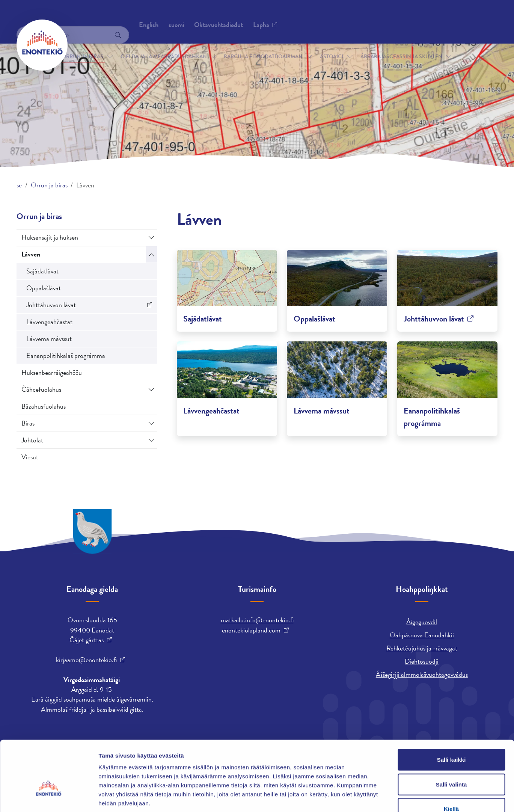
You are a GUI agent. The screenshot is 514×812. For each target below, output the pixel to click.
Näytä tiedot (402, 797)
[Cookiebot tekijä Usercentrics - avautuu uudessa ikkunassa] (49, 797)
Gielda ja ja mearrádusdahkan (164, 45)
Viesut (30, 457)
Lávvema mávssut (49, 339)
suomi (367, 17)
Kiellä (451, 763)
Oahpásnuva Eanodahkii (422, 635)
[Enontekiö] (42, 45)
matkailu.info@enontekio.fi (257, 620)
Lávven (31, 254)
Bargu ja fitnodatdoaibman (263, 45)
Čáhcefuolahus (41, 389)
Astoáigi (332, 45)
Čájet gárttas (87, 640)
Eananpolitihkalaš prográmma (66, 355)
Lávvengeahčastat (49, 322)
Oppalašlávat (44, 288)
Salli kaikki (451, 713)
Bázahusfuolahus (44, 406)
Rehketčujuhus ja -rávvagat (422, 648)
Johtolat (32, 440)
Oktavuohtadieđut (100, 17)
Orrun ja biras (83, 45)
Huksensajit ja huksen (50, 237)
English (339, 17)
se (19, 185)
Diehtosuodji (422, 661)
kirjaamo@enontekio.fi (86, 660)
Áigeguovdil (422, 622)
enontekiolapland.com (251, 630)
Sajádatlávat (42, 271)
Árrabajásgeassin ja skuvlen (401, 45)
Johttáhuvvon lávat (51, 305)
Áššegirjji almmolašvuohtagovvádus (422, 674)
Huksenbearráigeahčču (52, 372)
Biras (28, 423)
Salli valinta (451, 738)
